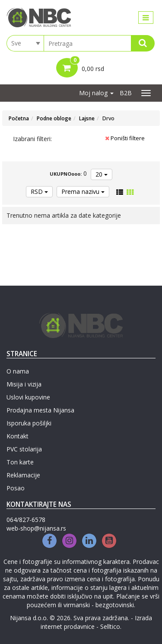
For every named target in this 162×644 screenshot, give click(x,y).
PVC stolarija (24, 449)
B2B (126, 93)
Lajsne (87, 118)
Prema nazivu (83, 192)
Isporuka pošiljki (29, 423)
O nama (18, 371)
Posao (16, 488)
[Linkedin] (89, 541)
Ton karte (20, 462)
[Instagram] (69, 541)
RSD (39, 192)
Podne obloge (54, 118)
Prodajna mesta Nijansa (40, 410)
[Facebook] (49, 541)
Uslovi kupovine (28, 397)
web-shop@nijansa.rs (36, 528)
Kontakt (17, 436)
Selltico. (111, 626)
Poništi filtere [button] (125, 138)
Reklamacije (23, 475)
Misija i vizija (24, 384)
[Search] (143, 43)
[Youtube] (109, 541)
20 (102, 174)
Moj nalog (96, 93)
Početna (19, 118)
